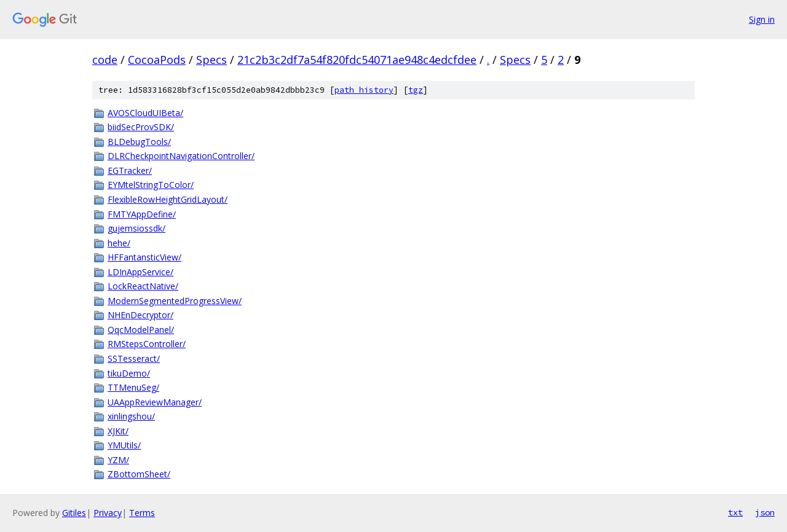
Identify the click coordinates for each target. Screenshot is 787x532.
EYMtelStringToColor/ (151, 185)
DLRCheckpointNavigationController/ (181, 156)
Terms (142, 513)
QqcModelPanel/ (141, 330)
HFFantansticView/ (144, 257)
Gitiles (74, 513)
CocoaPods (157, 60)
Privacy (108, 513)
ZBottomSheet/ (139, 474)
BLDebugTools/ (139, 142)
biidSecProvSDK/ (141, 127)
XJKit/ (118, 431)
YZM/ (118, 460)
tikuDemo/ (129, 373)
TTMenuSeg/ (133, 387)
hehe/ (119, 243)
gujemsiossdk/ (136, 228)
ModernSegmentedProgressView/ (175, 301)
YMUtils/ (124, 445)
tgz (416, 90)
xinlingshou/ (131, 416)
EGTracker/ (130, 170)
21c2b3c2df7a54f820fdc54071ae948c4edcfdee (357, 60)
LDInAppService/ (140, 272)
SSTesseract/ (134, 358)
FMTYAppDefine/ (142, 214)
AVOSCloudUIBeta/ (145, 113)
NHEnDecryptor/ (140, 315)
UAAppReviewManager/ (155, 402)
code (105, 60)
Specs (212, 60)
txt (735, 512)
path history (364, 90)
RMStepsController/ (147, 344)
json (765, 512)
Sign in (762, 19)
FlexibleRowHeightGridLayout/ (168, 199)
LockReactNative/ (143, 286)
